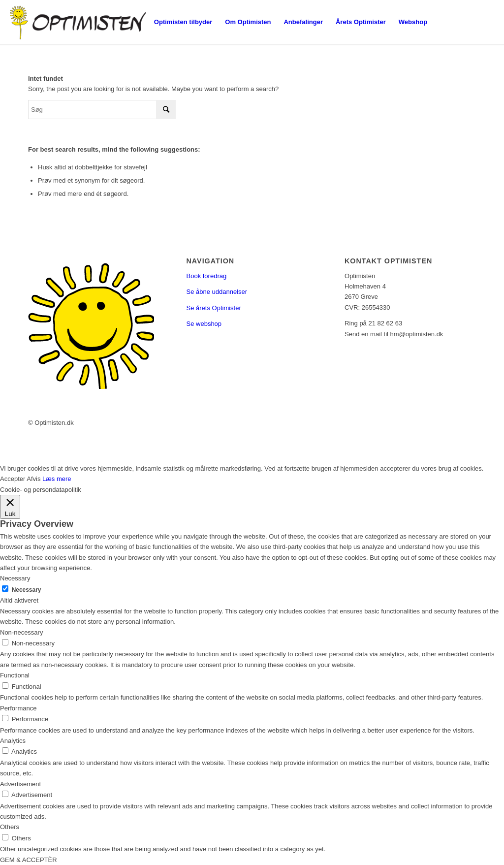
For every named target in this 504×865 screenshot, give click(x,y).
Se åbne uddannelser (217, 292)
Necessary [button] (15, 578)
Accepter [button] (13, 479)
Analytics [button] (13, 741)
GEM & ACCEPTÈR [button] (29, 860)
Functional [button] (15, 675)
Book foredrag (207, 276)
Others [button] (10, 827)
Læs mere (57, 479)
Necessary (27, 590)
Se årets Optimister (214, 308)
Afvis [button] (33, 479)
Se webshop (204, 324)
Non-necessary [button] (21, 632)
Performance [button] (18, 708)
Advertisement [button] (20, 784)
